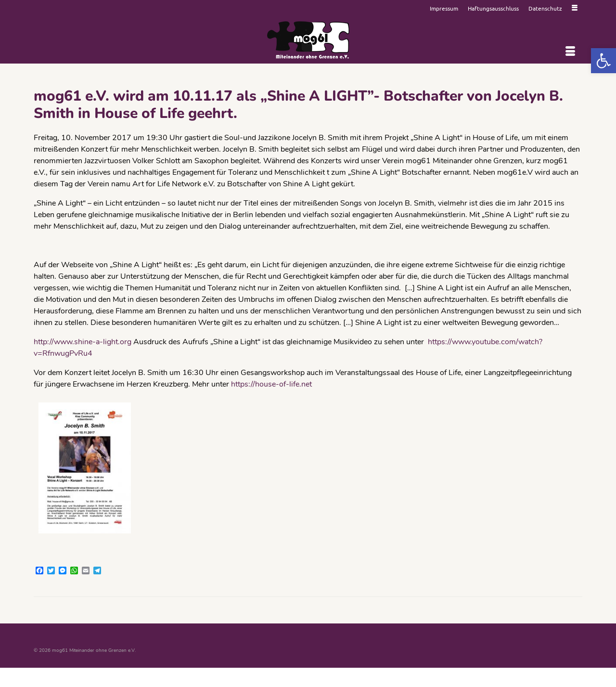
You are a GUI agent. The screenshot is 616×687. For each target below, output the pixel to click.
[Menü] (570, 52)
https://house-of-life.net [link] (271, 384)
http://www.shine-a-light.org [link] (83, 342)
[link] (603, 61)
